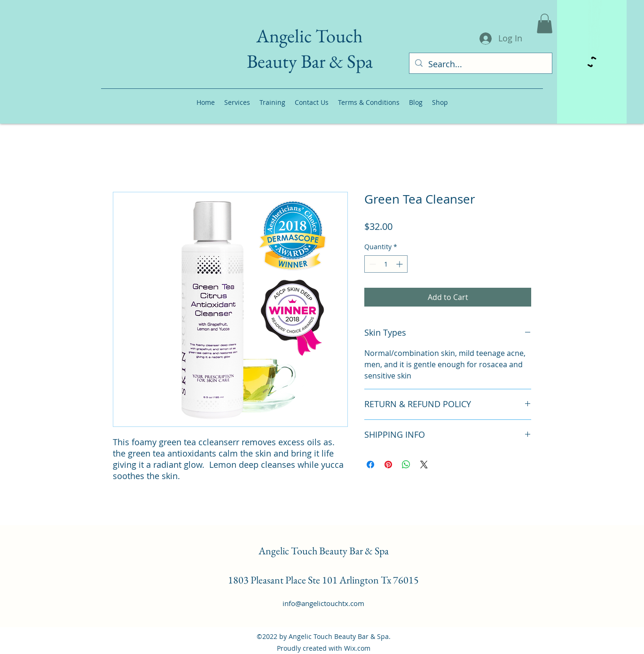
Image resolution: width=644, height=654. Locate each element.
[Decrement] (372, 264)
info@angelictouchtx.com (323, 603)
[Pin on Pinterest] (388, 465)
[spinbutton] (386, 264)
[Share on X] (424, 465)
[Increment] (400, 264)
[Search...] (480, 64)
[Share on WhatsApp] (406, 465)
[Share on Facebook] (370, 465)
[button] (545, 24)
